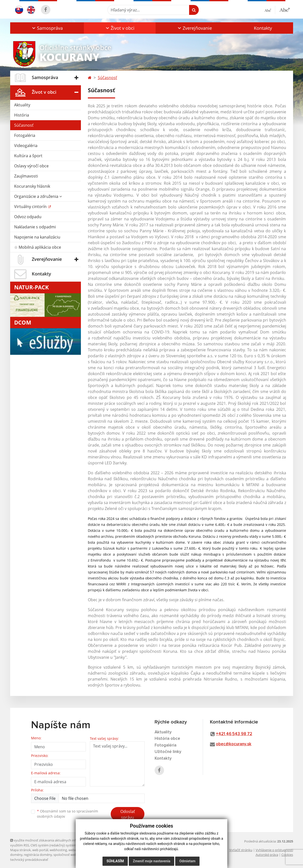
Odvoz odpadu (28, 217)
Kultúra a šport (28, 156)
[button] (47, 28)
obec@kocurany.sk (234, 744)
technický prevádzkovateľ (29, 860)
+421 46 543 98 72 (234, 734)
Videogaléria (26, 146)
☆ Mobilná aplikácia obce (38, 247)
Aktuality (22, 105)
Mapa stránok (20, 850)
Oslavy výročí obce (31, 166)
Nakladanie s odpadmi (35, 227)
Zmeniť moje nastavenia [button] (151, 861)
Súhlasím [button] (115, 861)
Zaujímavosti (26, 176)
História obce (167, 739)
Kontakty (263, 28)
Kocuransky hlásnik (32, 186)
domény (16, 855)
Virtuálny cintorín (31, 207)
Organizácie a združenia (38, 196)
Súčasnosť (24, 125)
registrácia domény (38, 855)
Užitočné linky (168, 752)
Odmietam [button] (187, 861)
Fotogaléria (25, 135)
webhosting (58, 850)
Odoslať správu (128, 814)
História (22, 115)
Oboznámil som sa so (67, 814)
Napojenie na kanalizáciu (37, 237)
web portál (40, 850)
